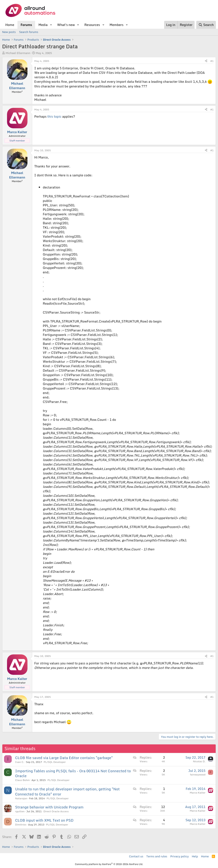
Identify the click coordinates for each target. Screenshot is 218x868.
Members (116, 25)
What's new (66, 25)
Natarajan (21, 798)
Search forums (29, 32)
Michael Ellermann (18, 53)
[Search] (206, 25)
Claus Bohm (22, 780)
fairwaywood (198, 774)
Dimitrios (21, 824)
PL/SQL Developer (55, 762)
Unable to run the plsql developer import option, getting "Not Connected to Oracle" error (67, 792)
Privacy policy (179, 856)
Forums (26, 25)
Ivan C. (20, 762)
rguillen (20, 811)
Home (10, 25)
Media (43, 25)
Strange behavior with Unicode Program (49, 807)
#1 (212, 61)
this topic (54, 116)
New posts (9, 32)
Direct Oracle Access (56, 811)
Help (195, 856)
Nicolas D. (199, 761)
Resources (92, 25)
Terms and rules (157, 856)
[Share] (206, 61)
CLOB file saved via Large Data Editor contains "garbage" (64, 758)
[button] (51, 25)
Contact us (136, 856)
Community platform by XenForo (109, 864)
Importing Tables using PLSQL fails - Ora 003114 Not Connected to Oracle (73, 773)
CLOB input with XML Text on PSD (44, 820)
